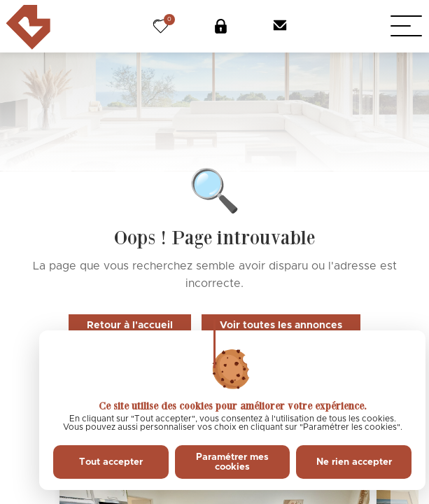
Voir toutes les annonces (281, 325)
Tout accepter (111, 462)
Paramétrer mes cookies (232, 462)
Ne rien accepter (354, 462)
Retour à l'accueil (130, 325)
